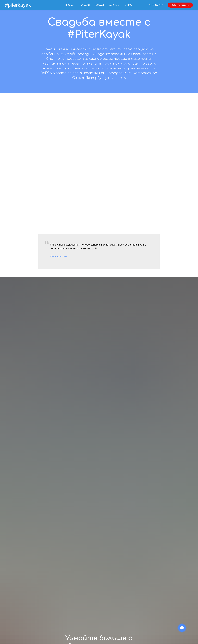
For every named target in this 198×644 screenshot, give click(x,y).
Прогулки (84, 5)
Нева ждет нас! (59, 355)
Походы (99, 5)
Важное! (115, 5)
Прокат (70, 5)
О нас (128, 5)
